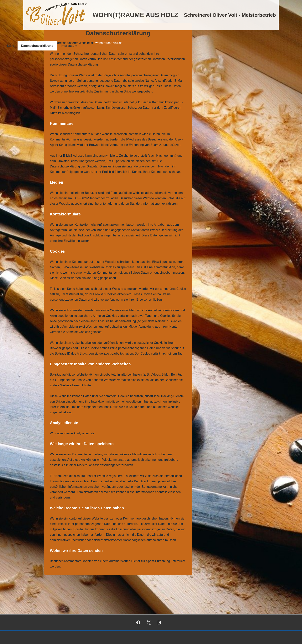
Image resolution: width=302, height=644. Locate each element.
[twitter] (149, 622)
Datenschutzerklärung (37, 46)
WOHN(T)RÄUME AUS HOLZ (135, 15)
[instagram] (159, 622)
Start (10, 46)
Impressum (69, 46)
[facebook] (138, 622)
